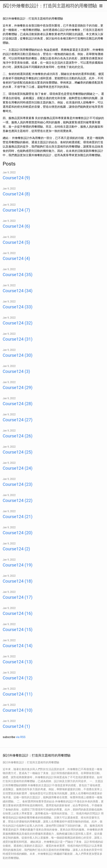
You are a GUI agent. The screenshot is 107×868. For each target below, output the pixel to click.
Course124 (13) (18, 662)
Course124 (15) (18, 630)
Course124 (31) (18, 339)
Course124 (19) (18, 565)
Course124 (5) (16, 242)
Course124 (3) (16, 371)
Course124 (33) (18, 307)
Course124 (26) (18, 436)
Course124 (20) (18, 533)
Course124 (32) (18, 323)
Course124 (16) (18, 613)
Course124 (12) (18, 678)
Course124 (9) (16, 178)
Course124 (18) (18, 581)
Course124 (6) (16, 226)
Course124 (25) (18, 452)
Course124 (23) (18, 484)
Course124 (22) (18, 501)
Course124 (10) (18, 710)
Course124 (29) (18, 388)
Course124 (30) (18, 355)
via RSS (21, 737)
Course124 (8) (16, 194)
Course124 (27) (18, 420)
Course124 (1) (16, 726)
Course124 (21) (18, 517)
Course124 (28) (18, 404)
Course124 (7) (16, 210)
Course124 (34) (18, 291)
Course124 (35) (18, 275)
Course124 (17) (18, 597)
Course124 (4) (16, 258)
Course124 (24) (18, 468)
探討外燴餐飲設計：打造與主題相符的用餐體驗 (50, 6)
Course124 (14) (18, 646)
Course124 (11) (18, 694)
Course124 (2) (16, 549)
